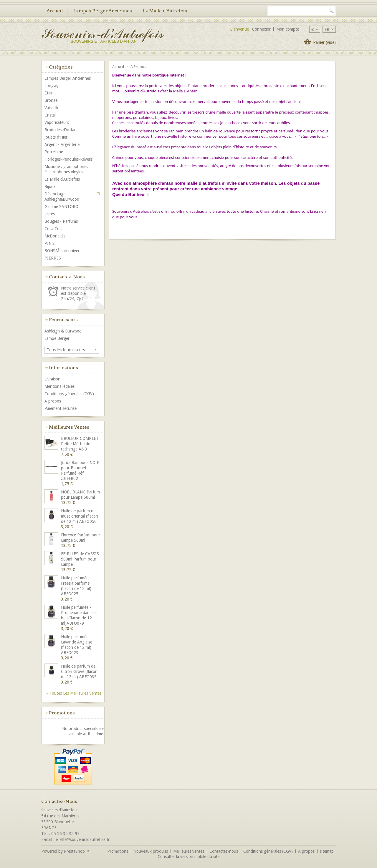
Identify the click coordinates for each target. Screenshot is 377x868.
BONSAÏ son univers (63, 251)
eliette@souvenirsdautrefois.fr (83, 839)
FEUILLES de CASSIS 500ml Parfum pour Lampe (80, 559)
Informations (63, 368)
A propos (53, 401)
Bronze (51, 100)
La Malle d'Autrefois (165, 11)
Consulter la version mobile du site (188, 857)
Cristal (50, 115)
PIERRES (53, 258)
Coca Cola (53, 229)
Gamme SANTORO (61, 207)
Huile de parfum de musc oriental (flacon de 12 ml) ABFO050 (80, 516)
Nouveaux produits (151, 851)
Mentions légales (59, 386)
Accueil (55, 11)
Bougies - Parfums (61, 221)
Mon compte (288, 29)
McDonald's (55, 236)
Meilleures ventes (69, 427)
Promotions (62, 713)
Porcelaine (54, 152)
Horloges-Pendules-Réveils (68, 159)
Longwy (52, 86)
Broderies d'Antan (61, 130)
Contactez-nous (224, 851)
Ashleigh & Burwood (63, 331)
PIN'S (50, 243)
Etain (49, 93)
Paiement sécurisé (61, 408)
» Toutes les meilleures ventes (74, 693)
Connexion (262, 29)
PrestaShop (74, 851)
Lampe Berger (57, 338)
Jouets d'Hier (56, 137)
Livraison (52, 379)
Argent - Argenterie (62, 144)
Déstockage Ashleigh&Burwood (62, 197)
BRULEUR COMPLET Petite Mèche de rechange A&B (80, 444)
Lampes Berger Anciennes (103, 11)
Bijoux (50, 187)
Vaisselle (52, 108)
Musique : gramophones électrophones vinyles (66, 169)
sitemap (327, 851)
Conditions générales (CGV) (69, 394)
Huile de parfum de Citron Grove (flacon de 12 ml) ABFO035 (79, 671)
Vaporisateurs (57, 122)
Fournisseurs (63, 320)
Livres (50, 214)
